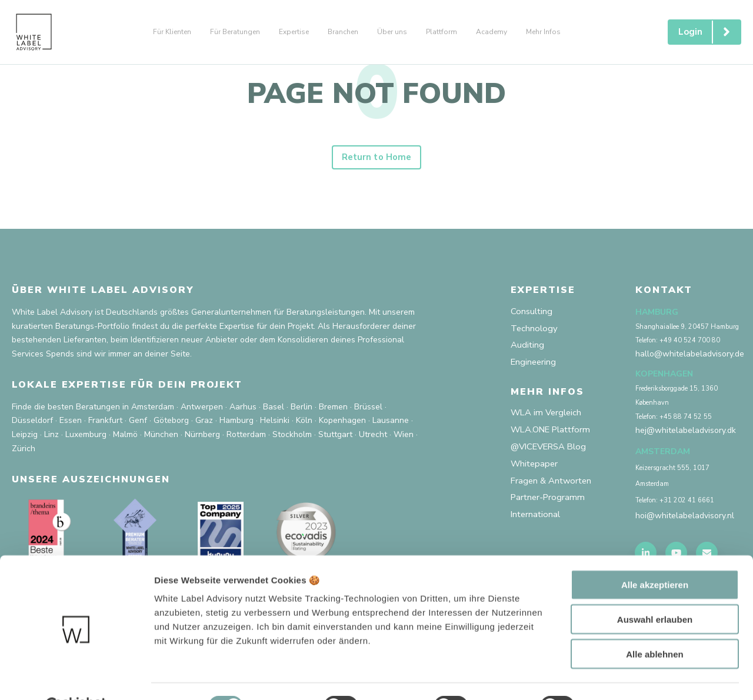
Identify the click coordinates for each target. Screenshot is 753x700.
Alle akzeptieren (655, 556)
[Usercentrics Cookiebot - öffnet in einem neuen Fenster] (76, 677)
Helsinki (275, 424)
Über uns (392, 32)
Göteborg (171, 424)
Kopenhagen (342, 424)
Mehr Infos (543, 32)
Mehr (607, 677)
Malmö (125, 437)
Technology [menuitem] (535, 332)
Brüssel (368, 410)
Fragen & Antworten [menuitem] (553, 492)
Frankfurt (105, 424)
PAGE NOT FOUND (376, 94)
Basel (274, 410)
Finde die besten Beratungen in (70, 410)
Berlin (301, 410)
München (161, 437)
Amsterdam (153, 410)
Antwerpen (202, 410)
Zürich (24, 451)
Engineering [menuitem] (534, 368)
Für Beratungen (235, 32)
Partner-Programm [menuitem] (549, 509)
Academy (492, 32)
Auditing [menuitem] (528, 351)
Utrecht (373, 437)
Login (709, 32)
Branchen (343, 32)
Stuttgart (335, 437)
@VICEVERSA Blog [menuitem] (552, 456)
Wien (404, 437)
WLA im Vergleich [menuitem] (548, 420)
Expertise (294, 32)
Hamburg (236, 424)
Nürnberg (202, 437)
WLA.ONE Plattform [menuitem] (554, 438)
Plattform (442, 32)
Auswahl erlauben (655, 590)
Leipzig (25, 437)
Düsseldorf (32, 424)
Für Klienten (172, 32)
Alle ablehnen (655, 625)
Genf (138, 424)
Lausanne (391, 424)
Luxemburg (86, 437)
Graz (204, 424)
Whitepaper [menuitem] (536, 474)
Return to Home (376, 160)
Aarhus (243, 410)
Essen (71, 424)
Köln (304, 424)
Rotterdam (246, 437)
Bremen (333, 410)
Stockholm (292, 437)
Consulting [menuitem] (532, 315)
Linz (51, 437)
